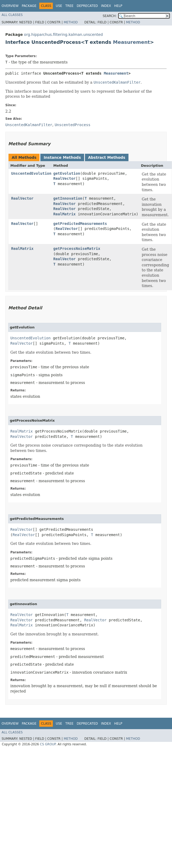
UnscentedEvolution (31, 173)
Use (59, 6)
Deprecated (87, 6)
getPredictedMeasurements (80, 224)
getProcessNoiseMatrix (77, 249)
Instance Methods (62, 157)
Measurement (132, 42)
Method (71, 22)
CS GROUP (48, 744)
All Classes (12, 15)
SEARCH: (110, 16)
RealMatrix (64, 214)
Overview (10, 6)
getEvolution (67, 173)
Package (29, 6)
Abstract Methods (107, 157)
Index (106, 6)
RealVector (64, 178)
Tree (69, 6)
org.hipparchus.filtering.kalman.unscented (63, 35)
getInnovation (68, 198)
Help (118, 6)
